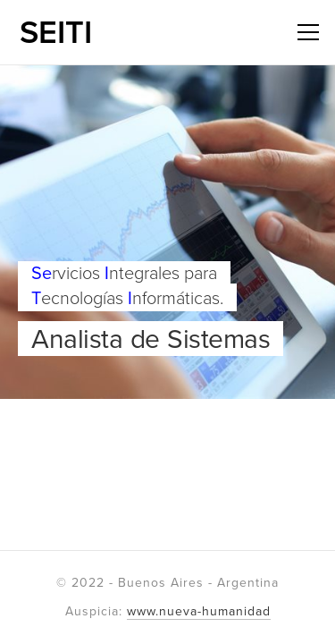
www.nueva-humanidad (199, 611)
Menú (305, 31)
